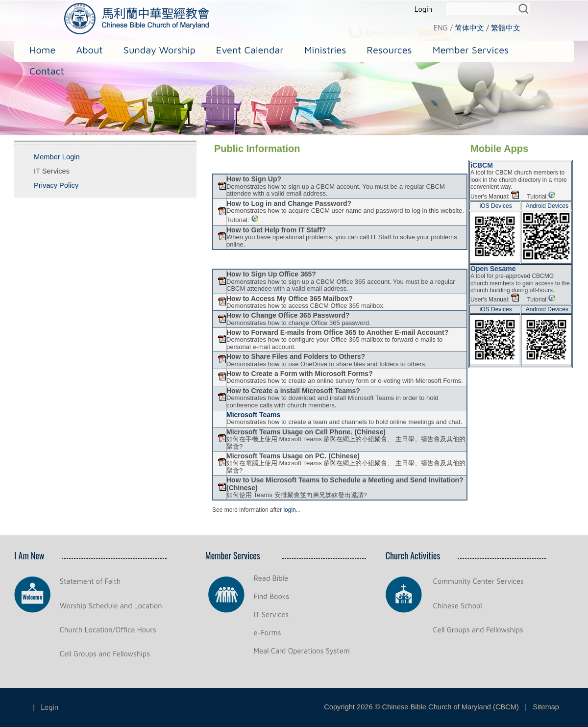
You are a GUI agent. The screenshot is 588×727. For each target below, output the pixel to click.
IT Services (271, 614)
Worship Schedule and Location (111, 606)
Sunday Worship (159, 50)
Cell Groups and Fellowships (105, 654)
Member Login (57, 157)
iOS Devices (496, 206)
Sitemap (546, 707)
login (289, 510)
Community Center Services (478, 581)
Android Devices (547, 206)
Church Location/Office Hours (108, 630)
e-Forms (268, 633)
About (89, 50)
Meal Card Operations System (302, 651)
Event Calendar (250, 50)
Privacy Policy (56, 185)
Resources (389, 50)
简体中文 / (472, 28)
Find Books (271, 596)
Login (423, 9)
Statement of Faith (90, 581)
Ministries (325, 50)
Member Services (471, 50)
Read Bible (271, 578)
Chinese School (458, 606)
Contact (47, 71)
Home (42, 50)
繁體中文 (506, 28)
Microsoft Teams (253, 415)
